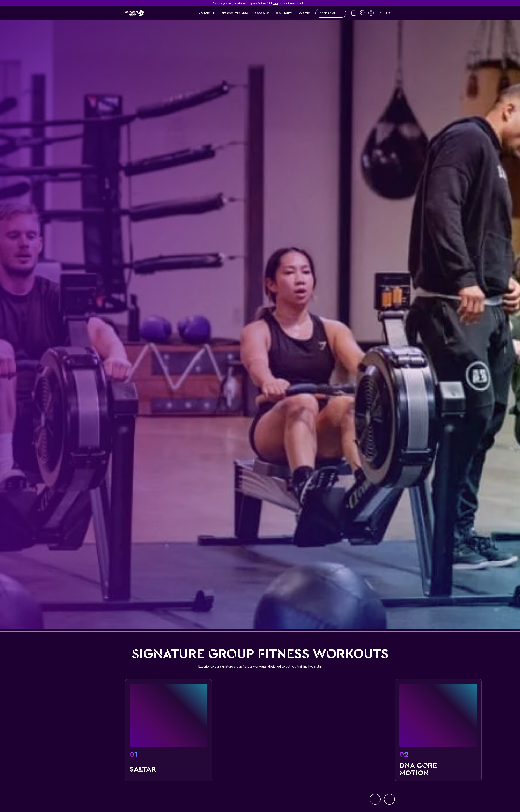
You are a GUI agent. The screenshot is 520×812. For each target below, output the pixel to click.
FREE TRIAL (331, 13)
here (276, 3)
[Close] (393, 3)
